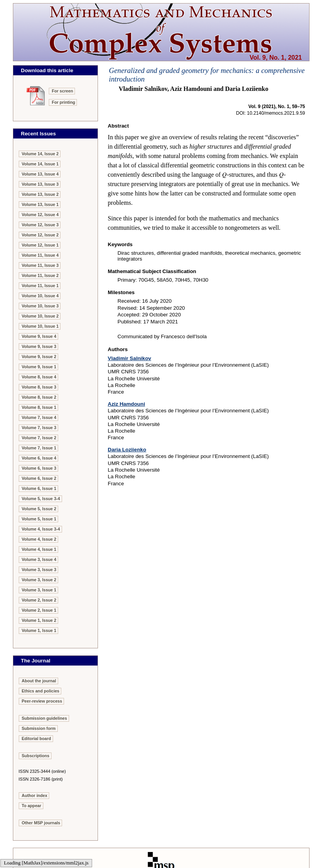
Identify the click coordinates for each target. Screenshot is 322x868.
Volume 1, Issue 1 (39, 630)
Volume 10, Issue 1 (40, 326)
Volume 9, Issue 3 (39, 346)
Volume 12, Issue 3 (40, 225)
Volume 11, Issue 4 (40, 255)
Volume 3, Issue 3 (39, 570)
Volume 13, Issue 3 (40, 184)
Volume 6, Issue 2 (39, 478)
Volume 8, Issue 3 (39, 387)
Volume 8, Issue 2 (39, 397)
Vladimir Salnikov (129, 358)
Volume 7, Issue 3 (39, 428)
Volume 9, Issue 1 (39, 367)
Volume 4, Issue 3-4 (41, 529)
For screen (63, 91)
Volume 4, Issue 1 (39, 549)
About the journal (39, 681)
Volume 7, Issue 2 (39, 438)
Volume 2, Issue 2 (39, 600)
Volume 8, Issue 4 (39, 377)
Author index (35, 795)
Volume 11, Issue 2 (40, 275)
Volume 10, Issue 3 (40, 306)
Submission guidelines (44, 718)
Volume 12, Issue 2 (40, 235)
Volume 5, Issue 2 (39, 509)
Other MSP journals (41, 823)
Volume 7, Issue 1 (39, 448)
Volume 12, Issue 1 (40, 245)
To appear (32, 806)
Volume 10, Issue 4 (40, 296)
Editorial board (36, 738)
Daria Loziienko (127, 450)
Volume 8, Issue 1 (39, 407)
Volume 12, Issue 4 (40, 215)
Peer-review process (42, 701)
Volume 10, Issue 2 (40, 316)
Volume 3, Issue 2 (39, 580)
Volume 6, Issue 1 (39, 488)
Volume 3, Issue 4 (39, 559)
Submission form (39, 728)
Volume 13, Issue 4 (40, 174)
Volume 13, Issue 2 (40, 194)
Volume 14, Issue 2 (40, 154)
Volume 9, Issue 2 (39, 357)
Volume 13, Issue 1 (40, 204)
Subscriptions (36, 756)
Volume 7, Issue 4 (39, 417)
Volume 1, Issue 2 (39, 620)
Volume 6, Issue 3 (39, 468)
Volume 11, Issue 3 (40, 265)
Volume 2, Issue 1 (39, 610)
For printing (64, 102)
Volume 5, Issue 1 (39, 519)
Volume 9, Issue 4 (39, 336)
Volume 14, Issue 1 (40, 164)
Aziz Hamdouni (126, 404)
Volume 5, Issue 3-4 (41, 499)
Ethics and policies (41, 691)
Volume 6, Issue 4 (39, 458)
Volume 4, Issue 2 (39, 539)
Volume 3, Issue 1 (39, 590)
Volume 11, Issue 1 (40, 286)
